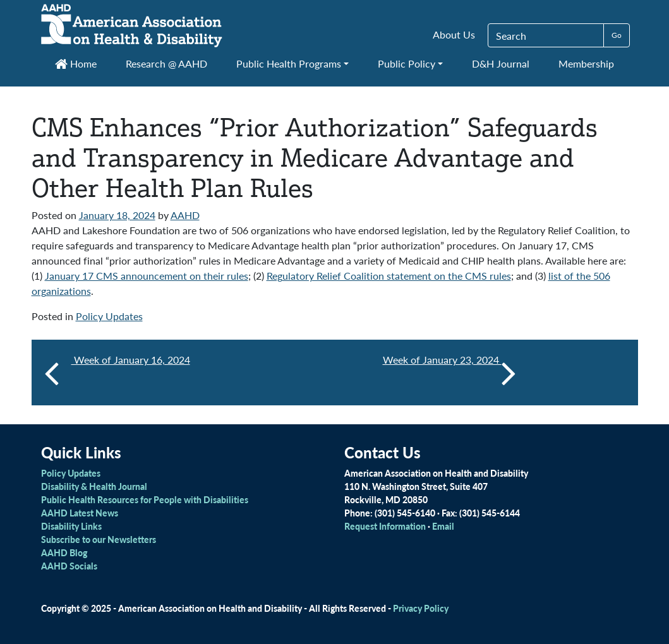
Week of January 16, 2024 (131, 360)
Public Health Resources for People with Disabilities (145, 499)
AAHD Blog (64, 552)
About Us (454, 34)
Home (76, 63)
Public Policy (407, 63)
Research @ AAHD (166, 63)
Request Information (385, 526)
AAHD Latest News (80, 513)
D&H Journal (501, 63)
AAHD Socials (69, 566)
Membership (586, 63)
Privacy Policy (421, 608)
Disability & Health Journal (94, 486)
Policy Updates (109, 316)
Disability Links (71, 526)
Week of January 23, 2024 (449, 373)
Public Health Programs (289, 63)
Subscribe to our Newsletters (99, 539)
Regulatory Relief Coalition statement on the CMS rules (389, 276)
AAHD (185, 215)
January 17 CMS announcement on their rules (147, 276)
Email (443, 526)
